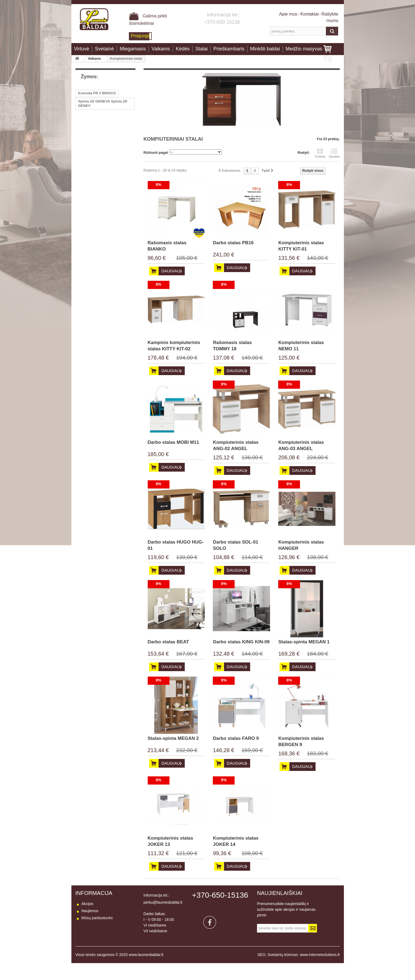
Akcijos (87, 904)
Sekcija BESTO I (92, 171)
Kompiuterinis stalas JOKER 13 (170, 841)
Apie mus (289, 14)
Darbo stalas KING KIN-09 (241, 642)
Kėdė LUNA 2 (89, 114)
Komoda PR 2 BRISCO (97, 93)
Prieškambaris (229, 49)
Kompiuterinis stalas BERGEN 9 (301, 741)
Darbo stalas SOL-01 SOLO (235, 545)
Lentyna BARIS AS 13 (96, 163)
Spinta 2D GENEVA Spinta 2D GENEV (103, 103)
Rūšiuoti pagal (156, 153)
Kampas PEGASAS (94, 147)
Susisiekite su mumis (99, 925)
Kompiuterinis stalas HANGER (301, 545)
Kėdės (183, 49)
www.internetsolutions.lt (320, 972)
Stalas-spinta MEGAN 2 (173, 738)
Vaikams (161, 49)
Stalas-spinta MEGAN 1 (304, 642)
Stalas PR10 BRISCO (96, 138)
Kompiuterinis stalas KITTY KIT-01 (301, 246)
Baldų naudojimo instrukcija (105, 953)
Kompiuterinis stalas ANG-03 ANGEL (301, 445)
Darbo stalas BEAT (168, 642)
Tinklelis (320, 153)
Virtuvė (82, 49)
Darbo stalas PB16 (233, 243)
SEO (262, 972)
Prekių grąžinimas (97, 939)
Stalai (202, 49)
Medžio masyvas (304, 49)
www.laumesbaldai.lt (146, 972)
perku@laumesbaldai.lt (163, 902)
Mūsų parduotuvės (97, 918)
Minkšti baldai (265, 49)
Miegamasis (133, 49)
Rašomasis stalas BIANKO (167, 246)
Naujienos (90, 911)
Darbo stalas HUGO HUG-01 (176, 545)
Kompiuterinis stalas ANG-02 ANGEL (236, 445)
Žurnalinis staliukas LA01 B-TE (104, 122)
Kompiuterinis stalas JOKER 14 (236, 841)
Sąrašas (334, 153)
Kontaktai (310, 14)
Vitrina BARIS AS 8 (94, 155)
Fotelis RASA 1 (91, 130)
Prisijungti (140, 36)
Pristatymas (91, 932)
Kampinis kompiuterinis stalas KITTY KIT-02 (174, 346)
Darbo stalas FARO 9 (236, 738)
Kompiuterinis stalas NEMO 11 (301, 346)
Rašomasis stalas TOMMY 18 (232, 346)
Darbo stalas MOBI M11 (173, 442)
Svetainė (104, 49)
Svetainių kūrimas (283, 972)
